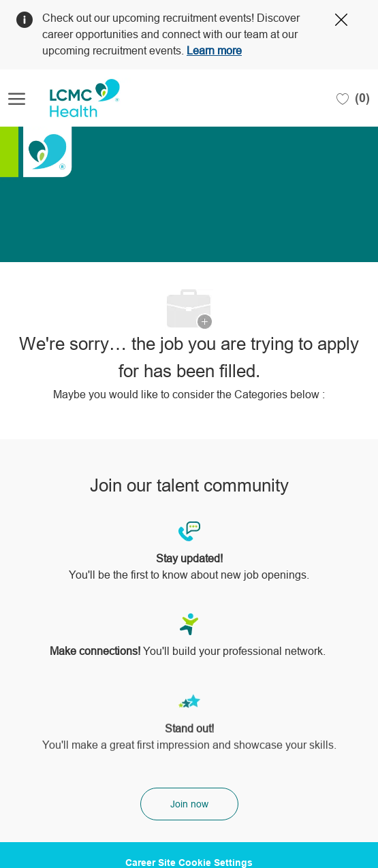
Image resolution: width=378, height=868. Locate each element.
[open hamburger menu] (17, 98)
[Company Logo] (76, 98)
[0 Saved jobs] (353, 98)
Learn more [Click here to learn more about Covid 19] (214, 51)
